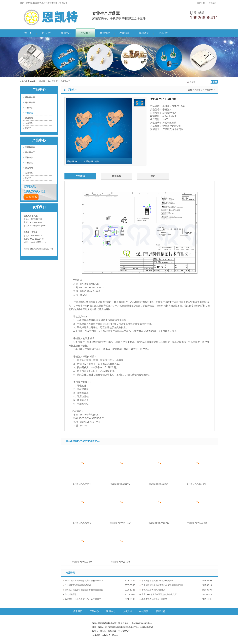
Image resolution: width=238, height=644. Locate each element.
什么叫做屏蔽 (71, 594)
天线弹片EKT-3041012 (197, 523)
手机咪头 (29, 108)
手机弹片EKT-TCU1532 (120, 523)
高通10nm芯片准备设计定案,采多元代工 (159, 594)
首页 (190, 90)
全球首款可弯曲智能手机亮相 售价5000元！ (84, 581)
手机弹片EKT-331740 (159, 484)
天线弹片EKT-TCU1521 (197, 484)
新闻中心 (111, 611)
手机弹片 (29, 113)
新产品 (28, 128)
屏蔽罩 (42, 81)
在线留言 (144, 611)
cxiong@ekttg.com (38, 226)
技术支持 (127, 611)
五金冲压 (29, 123)
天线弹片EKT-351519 (82, 484)
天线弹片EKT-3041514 (120, 484)
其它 (153, 176)
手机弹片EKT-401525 (120, 562)
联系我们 (213, 3)
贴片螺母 (29, 118)
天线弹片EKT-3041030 (82, 562)
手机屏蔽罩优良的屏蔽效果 (153, 590)
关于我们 (78, 611)
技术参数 (117, 176)
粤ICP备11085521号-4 (142, 623)
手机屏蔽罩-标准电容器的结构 (78, 585)
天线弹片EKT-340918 (82, 523)
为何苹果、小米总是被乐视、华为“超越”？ (83, 599)
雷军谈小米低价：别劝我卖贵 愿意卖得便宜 (84, 590)
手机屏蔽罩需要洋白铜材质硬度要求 (157, 581)
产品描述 (80, 176)
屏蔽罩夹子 (65, 81)
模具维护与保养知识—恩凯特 (154, 599)
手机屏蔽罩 (53, 81)
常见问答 (201, 3)
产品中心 (39, 89)
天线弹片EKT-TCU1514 (159, 523)
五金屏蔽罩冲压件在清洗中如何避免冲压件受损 (162, 585)
